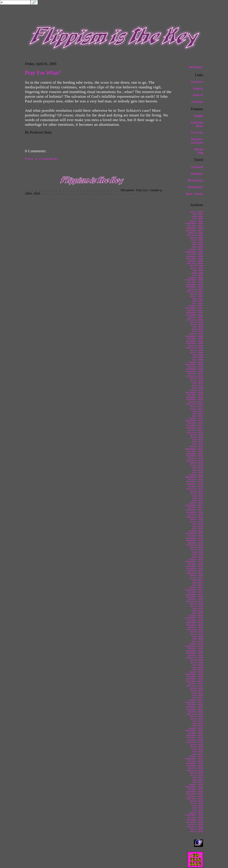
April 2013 (197, 465)
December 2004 (195, 231)
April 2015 (197, 522)
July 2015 (197, 529)
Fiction (197, 133)
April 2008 (197, 325)
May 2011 (198, 411)
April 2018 (197, 606)
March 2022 (197, 717)
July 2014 (197, 501)
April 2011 (197, 409)
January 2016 (195, 543)
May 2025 (198, 806)
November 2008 (195, 341)
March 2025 (197, 801)
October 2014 (195, 508)
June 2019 (197, 639)
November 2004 (195, 228)
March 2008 (197, 322)
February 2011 (195, 404)
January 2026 (195, 824)
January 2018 (195, 599)
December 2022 (195, 738)
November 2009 (195, 369)
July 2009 (197, 360)
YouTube (197, 102)
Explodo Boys (197, 124)
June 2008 (197, 329)
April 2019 (197, 634)
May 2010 (198, 383)
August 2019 (196, 644)
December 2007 (195, 315)
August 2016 (196, 559)
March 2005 (197, 238)
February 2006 (195, 264)
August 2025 (196, 813)
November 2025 (195, 820)
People (198, 89)
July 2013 (197, 472)
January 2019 (195, 627)
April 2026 (197, 832)
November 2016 (195, 566)
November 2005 (195, 257)
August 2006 (196, 278)
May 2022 (198, 721)
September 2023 (194, 759)
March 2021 (197, 689)
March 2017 (197, 576)
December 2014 (195, 512)
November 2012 (195, 454)
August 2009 (196, 362)
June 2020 (197, 667)
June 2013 (197, 470)
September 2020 (194, 674)
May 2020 (198, 665)
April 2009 (197, 353)
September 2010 (194, 393)
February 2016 (195, 545)
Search (198, 95)
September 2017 (194, 590)
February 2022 (195, 714)
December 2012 (195, 456)
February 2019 (195, 630)
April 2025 (197, 803)
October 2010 (195, 395)
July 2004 (197, 219)
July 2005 (197, 247)
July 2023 (197, 754)
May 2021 (198, 693)
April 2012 (197, 437)
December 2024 (195, 794)
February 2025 (195, 799)
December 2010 (195, 400)
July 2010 (197, 388)
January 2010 (195, 374)
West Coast (194, 194)
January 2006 (195, 261)
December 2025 (195, 822)
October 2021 (195, 705)
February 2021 (195, 686)
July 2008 (197, 332)
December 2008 (195, 343)
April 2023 (197, 747)
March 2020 (197, 660)
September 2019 (194, 646)
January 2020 (195, 656)
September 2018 (194, 618)
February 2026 (195, 827)
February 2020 (195, 658)
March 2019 (197, 632)
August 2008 (196, 334)
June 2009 (197, 357)
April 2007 (197, 296)
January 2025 (195, 796)
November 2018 (195, 623)
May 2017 (198, 580)
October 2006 (195, 282)
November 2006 (195, 285)
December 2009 (195, 372)
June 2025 (197, 808)
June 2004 (197, 217)
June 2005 (197, 245)
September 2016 (194, 562)
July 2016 (197, 557)
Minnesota (195, 181)
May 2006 (198, 271)
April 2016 (197, 550)
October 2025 (195, 818)
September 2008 (194, 336)
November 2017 (195, 595)
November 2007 (195, 313)
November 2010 (195, 397)
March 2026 (197, 829)
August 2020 (196, 672)
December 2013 (195, 484)
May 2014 (198, 496)
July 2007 (197, 303)
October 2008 (195, 339)
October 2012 (195, 451)
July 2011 (197, 416)
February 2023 (195, 742)
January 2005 (195, 233)
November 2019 (195, 651)
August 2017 (196, 587)
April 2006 (197, 268)
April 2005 (197, 240)
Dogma (199, 116)
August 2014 (196, 503)
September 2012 (194, 449)
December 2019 (195, 653)
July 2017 (197, 585)
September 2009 (194, 364)
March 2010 (197, 378)
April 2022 (197, 719)
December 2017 (195, 597)
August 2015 (196, 531)
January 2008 (195, 317)
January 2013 (195, 458)
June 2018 (197, 611)
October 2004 (195, 226)
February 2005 (195, 235)
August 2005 (196, 249)
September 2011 (194, 421)
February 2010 (195, 376)
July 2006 (197, 275)
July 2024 (197, 782)
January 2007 (195, 289)
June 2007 (197, 301)
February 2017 (195, 573)
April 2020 (197, 663)
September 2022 (194, 731)
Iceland (197, 167)
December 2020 (195, 681)
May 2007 (198, 299)
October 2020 (195, 677)
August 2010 (196, 390)
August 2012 (196, 447)
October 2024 (195, 789)
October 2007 (195, 311)
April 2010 (197, 381)
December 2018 (195, 625)
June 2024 (197, 780)
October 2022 (195, 733)
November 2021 (195, 707)
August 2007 (196, 306)
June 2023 (197, 752)
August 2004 (196, 221)
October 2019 (195, 648)
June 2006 (197, 273)
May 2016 (198, 552)
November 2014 (195, 510)
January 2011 (195, 402)
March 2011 (197, 407)
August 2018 (196, 616)
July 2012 (197, 444)
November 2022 (195, 735)
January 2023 (195, 740)
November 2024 (195, 792)
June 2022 (197, 724)
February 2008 (195, 320)
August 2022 (196, 728)
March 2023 (197, 745)
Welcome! (196, 67)
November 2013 (195, 482)
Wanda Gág (199, 151)
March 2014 (197, 491)
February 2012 (195, 433)
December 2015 (195, 540)
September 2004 (194, 224)
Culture (197, 82)
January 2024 (195, 768)
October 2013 (195, 480)
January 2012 (195, 430)
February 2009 (195, 348)
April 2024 (197, 775)
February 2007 (195, 292)
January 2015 (195, 515)
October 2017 (195, 592)
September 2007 (194, 308)
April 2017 (197, 578)
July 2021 (197, 698)
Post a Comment (42, 159)
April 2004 (197, 212)
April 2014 (197, 494)
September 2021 (194, 703)
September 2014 (194, 505)
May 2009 (198, 355)
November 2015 (195, 538)
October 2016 (195, 564)
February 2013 (195, 461)
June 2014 (197, 498)
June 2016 (197, 555)
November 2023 (195, 764)
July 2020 (197, 670)
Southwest (195, 187)
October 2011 (195, 423)
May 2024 (198, 778)
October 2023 (195, 761)
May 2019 (198, 637)
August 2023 (196, 756)
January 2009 (195, 346)
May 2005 (198, 242)
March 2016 (197, 548)
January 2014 (195, 487)
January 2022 (195, 712)
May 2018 (198, 609)
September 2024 (194, 787)
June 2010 (197, 386)
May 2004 (198, 214)
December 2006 (195, 287)
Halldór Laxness (197, 141)
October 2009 (195, 367)
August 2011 (196, 419)
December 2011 (195, 428)
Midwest (197, 174)
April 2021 (197, 691)
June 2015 (197, 526)
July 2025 (197, 810)
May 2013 (198, 468)
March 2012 (197, 435)
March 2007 (197, 294)
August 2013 (196, 475)
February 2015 (195, 517)
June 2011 (197, 414)
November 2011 (195, 425)
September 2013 (194, 477)
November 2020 (195, 679)
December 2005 (195, 259)
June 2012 (197, 442)
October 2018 (195, 620)
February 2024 (195, 771)
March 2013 (197, 463)
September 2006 (194, 280)
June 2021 (197, 695)
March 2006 (197, 266)
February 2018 (195, 601)
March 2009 (197, 350)
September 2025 (194, 815)
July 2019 (197, 642)
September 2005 (194, 252)
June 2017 (197, 583)
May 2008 (198, 327)
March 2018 (197, 604)
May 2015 (198, 524)
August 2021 (196, 700)
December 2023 (195, 766)
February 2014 (195, 489)
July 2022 (197, 726)
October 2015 (195, 536)
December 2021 (195, 710)
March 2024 (197, 773)
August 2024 (196, 785)
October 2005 (195, 254)
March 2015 (197, 519)
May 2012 (198, 440)
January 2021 (195, 684)
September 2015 (194, 533)
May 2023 (198, 749)
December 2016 (195, 569)
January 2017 (195, 571)
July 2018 (197, 613)
